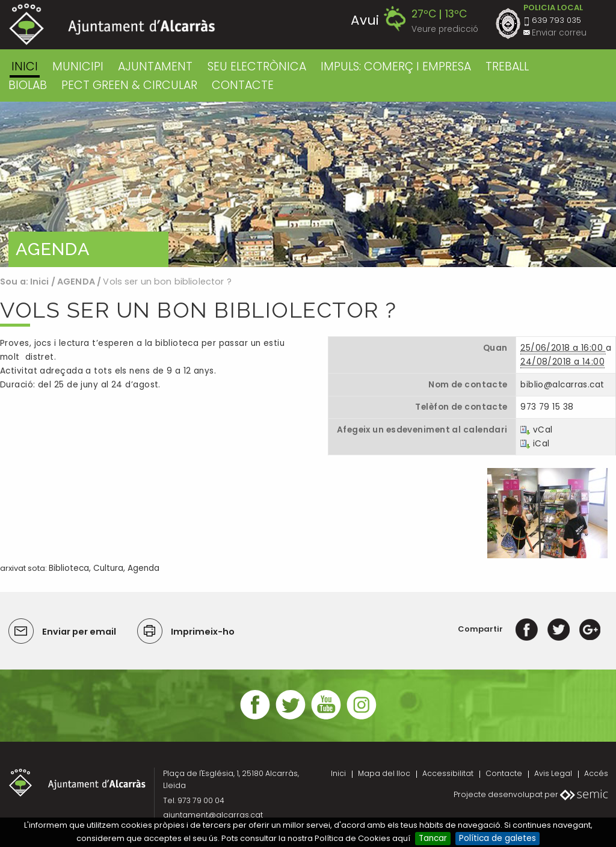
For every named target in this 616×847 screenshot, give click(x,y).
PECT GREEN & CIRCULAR (129, 85)
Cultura (108, 568)
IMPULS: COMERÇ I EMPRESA (396, 66)
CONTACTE (243, 85)
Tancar (433, 838)
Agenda (143, 568)
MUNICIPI (78, 66)
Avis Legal (553, 773)
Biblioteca (69, 568)
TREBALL (507, 66)
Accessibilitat (448, 773)
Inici (25, 66)
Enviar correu (559, 33)
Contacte (504, 773)
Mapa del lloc (384, 773)
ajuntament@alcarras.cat (213, 815)
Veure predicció (445, 29)
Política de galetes (497, 838)
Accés (596, 773)
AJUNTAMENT (155, 66)
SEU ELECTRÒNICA (257, 66)
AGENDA (76, 282)
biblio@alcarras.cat (562, 385)
